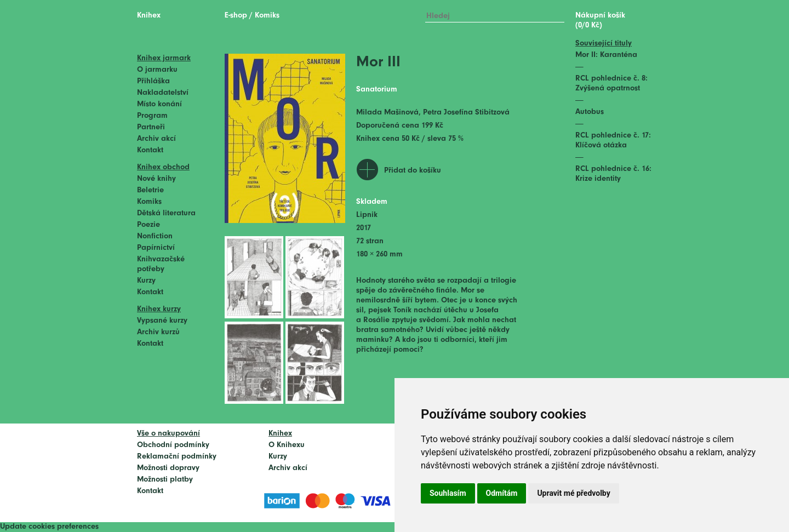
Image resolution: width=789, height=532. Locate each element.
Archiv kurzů (158, 332)
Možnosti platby (165, 480)
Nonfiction (155, 236)
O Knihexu (287, 445)
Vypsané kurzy (162, 321)
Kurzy (146, 281)
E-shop (236, 16)
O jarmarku (157, 70)
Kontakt (150, 150)
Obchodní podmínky (173, 445)
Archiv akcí (156, 139)
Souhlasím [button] (448, 493)
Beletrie (150, 190)
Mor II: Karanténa (606, 55)
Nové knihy (156, 179)
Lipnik (367, 215)
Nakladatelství (163, 93)
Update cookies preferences (49, 527)
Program (152, 116)
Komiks (149, 202)
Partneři (151, 127)
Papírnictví (156, 248)
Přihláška (153, 81)
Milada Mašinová (387, 113)
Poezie (148, 225)
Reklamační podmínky (177, 457)
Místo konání (159, 104)
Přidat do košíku (413, 171)
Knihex (149, 16)
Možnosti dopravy (168, 468)
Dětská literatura (166, 213)
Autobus (590, 112)
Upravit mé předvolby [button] (573, 493)
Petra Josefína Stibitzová (466, 113)
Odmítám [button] (502, 493)
